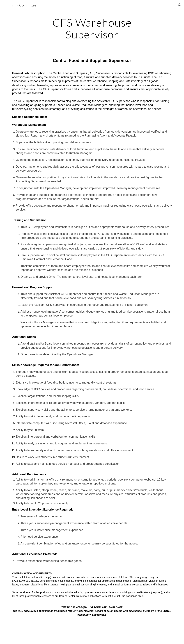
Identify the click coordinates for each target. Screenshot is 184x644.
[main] (92, 28)
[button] (4, 5)
